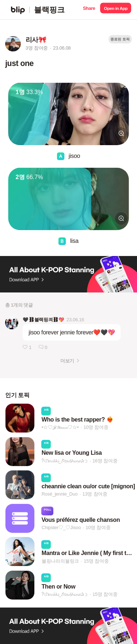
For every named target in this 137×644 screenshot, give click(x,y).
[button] (89, 10)
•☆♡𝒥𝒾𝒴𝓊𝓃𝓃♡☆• (60, 427)
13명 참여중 (95, 494)
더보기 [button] (67, 361)
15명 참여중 (96, 561)
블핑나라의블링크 (60, 561)
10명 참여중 (96, 427)
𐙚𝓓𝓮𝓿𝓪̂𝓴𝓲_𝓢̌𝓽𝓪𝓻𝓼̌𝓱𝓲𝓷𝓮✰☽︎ (65, 461)
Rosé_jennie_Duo (60, 494)
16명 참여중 (105, 461)
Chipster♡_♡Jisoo (61, 527)
